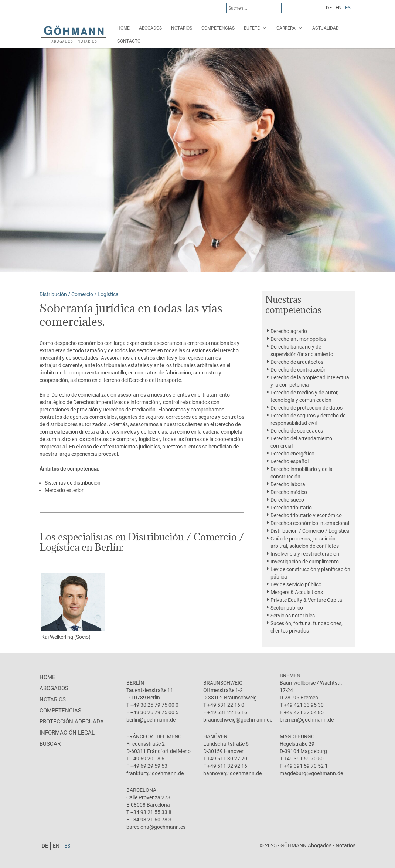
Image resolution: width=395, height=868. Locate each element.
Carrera (286, 28)
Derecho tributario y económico (306, 515)
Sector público (287, 608)
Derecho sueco (287, 500)
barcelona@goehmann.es (156, 827)
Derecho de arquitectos (297, 362)
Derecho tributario (291, 508)
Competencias (218, 28)
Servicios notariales (293, 616)
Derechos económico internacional (310, 523)
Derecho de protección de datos (307, 408)
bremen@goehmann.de (307, 720)
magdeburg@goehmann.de (311, 773)
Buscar (50, 744)
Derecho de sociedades (297, 431)
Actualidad (326, 28)
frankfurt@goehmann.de (155, 773)
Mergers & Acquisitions (297, 592)
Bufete (252, 28)
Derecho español (290, 461)
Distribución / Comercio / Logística (310, 531)
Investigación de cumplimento (305, 562)
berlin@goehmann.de (151, 720)
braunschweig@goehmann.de (238, 720)
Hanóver (215, 736)
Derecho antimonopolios (298, 339)
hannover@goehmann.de (232, 773)
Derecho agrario (289, 331)
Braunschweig (223, 683)
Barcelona (141, 790)
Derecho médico (289, 492)
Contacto (129, 41)
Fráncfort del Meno (154, 736)
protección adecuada (72, 722)
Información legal (67, 733)
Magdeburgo (297, 736)
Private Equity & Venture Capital (307, 600)
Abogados (150, 28)
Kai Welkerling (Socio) (73, 606)
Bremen (290, 675)
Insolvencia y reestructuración (305, 554)
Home (123, 28)
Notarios (182, 28)
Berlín (135, 683)
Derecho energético (292, 454)
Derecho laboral (288, 484)
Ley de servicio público (296, 584)
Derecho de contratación (299, 370)
